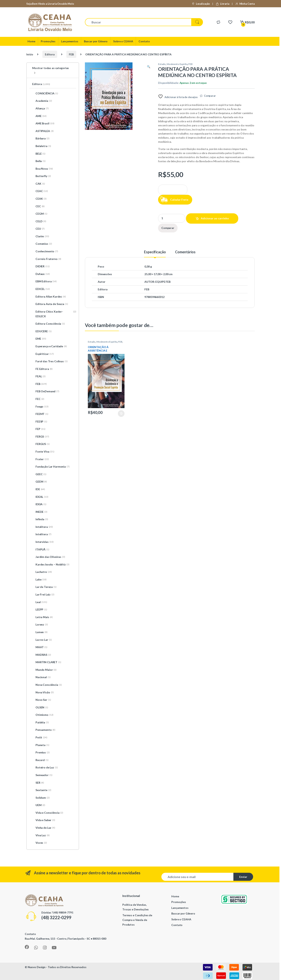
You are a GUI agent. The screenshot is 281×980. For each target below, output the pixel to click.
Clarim (41, 236)
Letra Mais (42, 617)
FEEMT (40, 414)
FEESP (40, 422)
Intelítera (42, 527)
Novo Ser (41, 700)
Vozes (40, 843)
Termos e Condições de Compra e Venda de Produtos (137, 920)
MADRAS (42, 655)
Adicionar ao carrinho (215, 218)
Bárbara (41, 138)
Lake (39, 579)
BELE (39, 154)
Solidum (41, 798)
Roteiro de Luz (45, 767)
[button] (149, 67)
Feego (40, 407)
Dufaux (41, 274)
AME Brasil (43, 123)
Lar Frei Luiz (43, 595)
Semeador (42, 775)
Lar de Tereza (44, 587)
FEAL (39, 376)
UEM (39, 805)
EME (39, 339)
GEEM (40, 482)
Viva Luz (41, 835)
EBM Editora (44, 281)
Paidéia (40, 722)
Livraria (222, 4)
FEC (38, 399)
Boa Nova (42, 169)
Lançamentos (70, 41)
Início (30, 54)
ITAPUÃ (41, 549)
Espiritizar (43, 354)
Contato (144, 41)
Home (31, 41)
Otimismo (43, 715)
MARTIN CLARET (47, 662)
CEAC (40, 191)
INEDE (40, 512)
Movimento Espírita (177, 64)
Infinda (40, 519)
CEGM (40, 214)
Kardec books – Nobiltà (51, 564)
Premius (41, 752)
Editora (50, 54)
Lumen (40, 632)
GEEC (39, 474)
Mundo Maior (44, 670)
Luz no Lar (42, 640)
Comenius (42, 244)
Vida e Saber (44, 820)
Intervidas (43, 542)
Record (40, 760)
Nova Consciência (47, 685)
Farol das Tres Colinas (50, 361)
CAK (39, 184)
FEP (39, 429)
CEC (38, 206)
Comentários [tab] (185, 252)
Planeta (41, 745)
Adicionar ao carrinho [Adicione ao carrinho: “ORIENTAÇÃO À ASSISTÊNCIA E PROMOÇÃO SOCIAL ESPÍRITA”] (121, 414)
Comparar (210, 96)
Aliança (40, 108)
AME (39, 116)
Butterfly (41, 176)
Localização (201, 4)
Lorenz (40, 625)
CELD (39, 221)
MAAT (40, 647)
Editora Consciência (48, 324)
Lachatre (42, 572)
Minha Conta (245, 4)
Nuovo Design (37, 967)
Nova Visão (43, 692)
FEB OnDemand (46, 391)
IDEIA (39, 504)
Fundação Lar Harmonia (51, 467)
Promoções (48, 41)
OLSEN (40, 707)
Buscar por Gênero (96, 41)
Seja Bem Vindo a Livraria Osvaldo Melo (50, 4)
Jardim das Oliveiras (49, 557)
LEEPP (40, 610)
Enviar (243, 877)
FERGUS (41, 444)
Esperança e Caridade (49, 346)
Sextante (42, 790)
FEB (71, 54)
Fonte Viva (43, 452)
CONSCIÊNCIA (45, 93)
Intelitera (42, 534)
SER (38, 783)
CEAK (39, 199)
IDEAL (40, 497)
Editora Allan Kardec (49, 297)
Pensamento (44, 730)
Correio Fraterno (47, 259)
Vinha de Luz (44, 828)
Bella (39, 161)
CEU (38, 229)
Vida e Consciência (48, 813)
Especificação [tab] (155, 252)
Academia (42, 101)
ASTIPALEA (43, 131)
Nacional (41, 677)
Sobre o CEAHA (123, 41)
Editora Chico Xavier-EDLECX (54, 314)
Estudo (162, 64)
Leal (40, 602)
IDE (39, 489)
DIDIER (41, 266)
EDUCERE (42, 331)
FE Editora (42, 369)
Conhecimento (45, 251)
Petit (40, 737)
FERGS (41, 437)
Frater (40, 459)
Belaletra (42, 146)
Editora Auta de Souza (50, 304)
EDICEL (41, 289)
